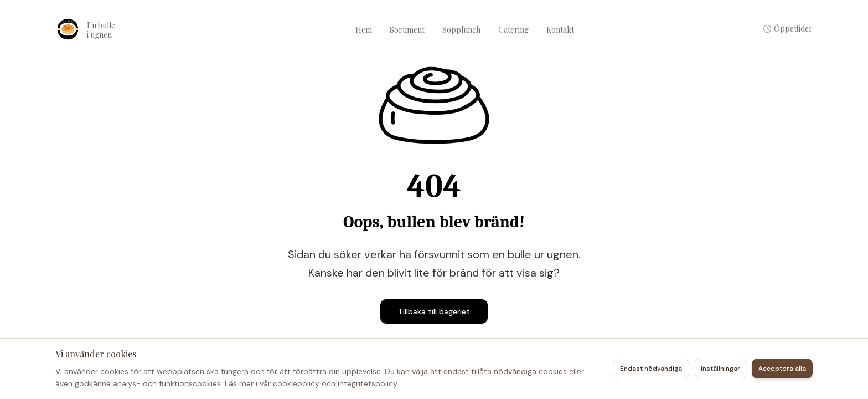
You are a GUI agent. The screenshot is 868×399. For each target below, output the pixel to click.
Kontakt (560, 30)
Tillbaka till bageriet (434, 311)
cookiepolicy (296, 383)
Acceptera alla (782, 369)
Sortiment (407, 30)
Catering (513, 30)
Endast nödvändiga (651, 369)
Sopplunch (461, 30)
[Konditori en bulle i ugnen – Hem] (111, 30)
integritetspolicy (368, 383)
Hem (364, 30)
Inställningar (720, 369)
